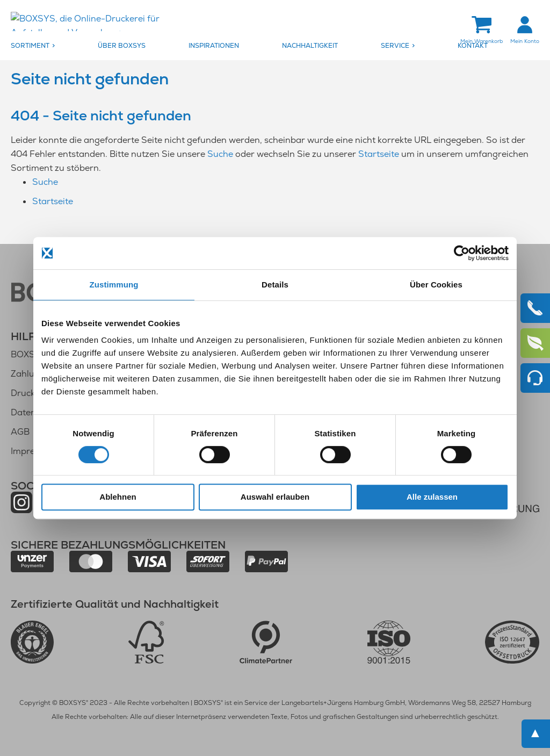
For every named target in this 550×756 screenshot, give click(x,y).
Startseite (379, 154)
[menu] (275, 46)
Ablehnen (118, 497)
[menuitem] (52, 46)
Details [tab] (275, 285)
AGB (20, 432)
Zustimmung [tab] (114, 285)
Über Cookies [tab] (436, 285)
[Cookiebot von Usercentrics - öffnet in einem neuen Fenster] (462, 253)
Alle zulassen (432, 497)
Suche (220, 154)
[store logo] (99, 22)
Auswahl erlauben (275, 497)
